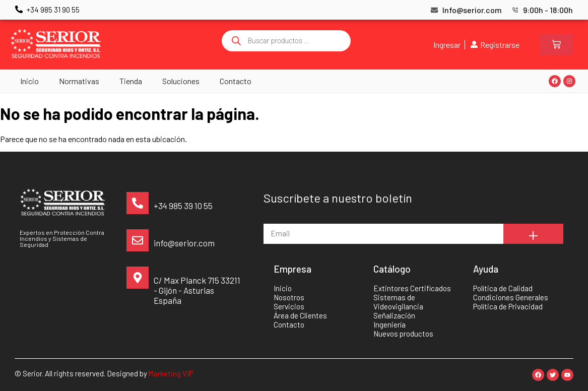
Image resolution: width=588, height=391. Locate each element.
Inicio (29, 81)
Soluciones (181, 81)
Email (273, 219)
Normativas (79, 81)
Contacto (236, 81)
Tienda (131, 81)
